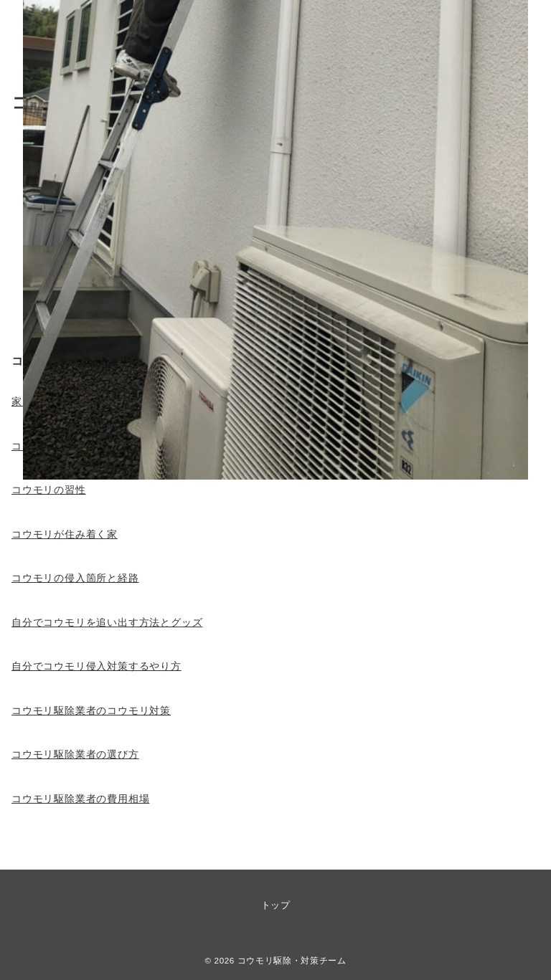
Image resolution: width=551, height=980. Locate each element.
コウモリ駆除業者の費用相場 (80, 799)
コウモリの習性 (49, 490)
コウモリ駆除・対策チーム (292, 960)
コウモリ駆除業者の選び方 (75, 754)
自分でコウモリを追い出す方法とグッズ (107, 622)
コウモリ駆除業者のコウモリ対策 (91, 710)
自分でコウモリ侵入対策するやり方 (96, 666)
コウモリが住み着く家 (65, 534)
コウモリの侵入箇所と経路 (75, 578)
